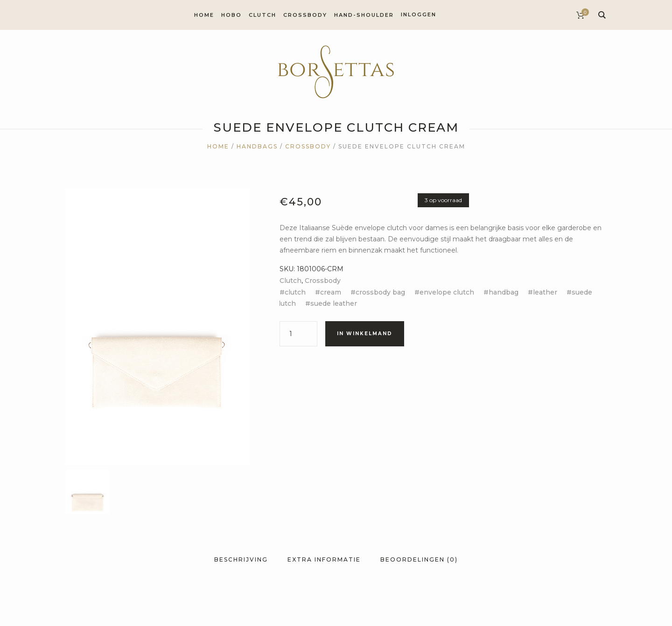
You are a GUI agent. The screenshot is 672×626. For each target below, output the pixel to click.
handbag (504, 292)
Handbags (257, 146)
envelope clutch (447, 292)
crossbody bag (380, 292)
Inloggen (419, 14)
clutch (295, 292)
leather (545, 292)
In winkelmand (365, 334)
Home (218, 146)
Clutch (290, 281)
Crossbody (308, 146)
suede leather (334, 303)
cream (331, 292)
